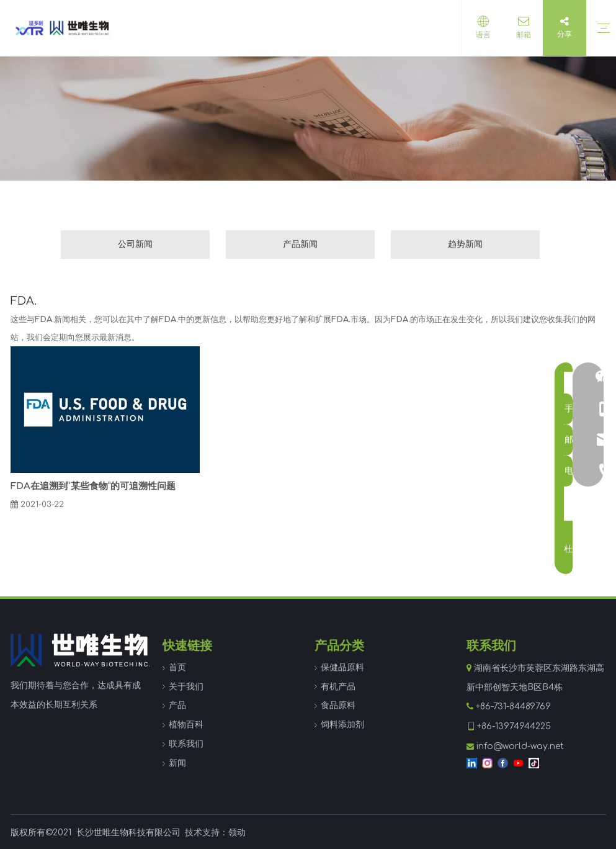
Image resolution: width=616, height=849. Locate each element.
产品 (177, 705)
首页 (177, 667)
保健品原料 (342, 667)
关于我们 (186, 687)
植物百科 (186, 725)
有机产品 (338, 687)
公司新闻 (135, 244)
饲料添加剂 (342, 725)
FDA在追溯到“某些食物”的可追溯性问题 (93, 486)
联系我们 (186, 744)
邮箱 (520, 35)
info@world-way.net (520, 746)
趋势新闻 (465, 244)
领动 (237, 833)
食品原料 (338, 705)
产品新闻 (300, 244)
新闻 (177, 763)
